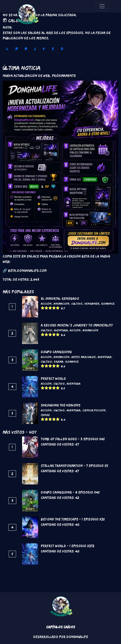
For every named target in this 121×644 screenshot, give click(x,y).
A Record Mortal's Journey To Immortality (77, 325)
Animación (61, 304)
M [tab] (16, 49)
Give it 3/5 (50, 308)
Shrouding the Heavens (61, 405)
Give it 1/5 (43, 308)
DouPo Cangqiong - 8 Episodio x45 (70, 492)
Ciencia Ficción (94, 410)
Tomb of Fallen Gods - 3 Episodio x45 (73, 439)
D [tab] (62, 49)
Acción (46, 304)
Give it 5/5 (58, 308)
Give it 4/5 (54, 308)
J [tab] (35, 49)
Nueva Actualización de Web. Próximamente (39, 76)
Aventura (61, 330)
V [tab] (44, 49)
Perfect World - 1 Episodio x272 (68, 546)
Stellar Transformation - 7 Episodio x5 (74, 466)
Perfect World (53, 379)
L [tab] (7, 49)
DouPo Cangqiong (56, 352)
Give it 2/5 (46, 308)
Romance (108, 304)
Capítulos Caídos (61, 627)
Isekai (45, 415)
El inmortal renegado (60, 299)
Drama (59, 362)
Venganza (92, 304)
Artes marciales (83, 357)
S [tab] (53, 49)
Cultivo (77, 304)
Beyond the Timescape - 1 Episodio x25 (73, 519)
